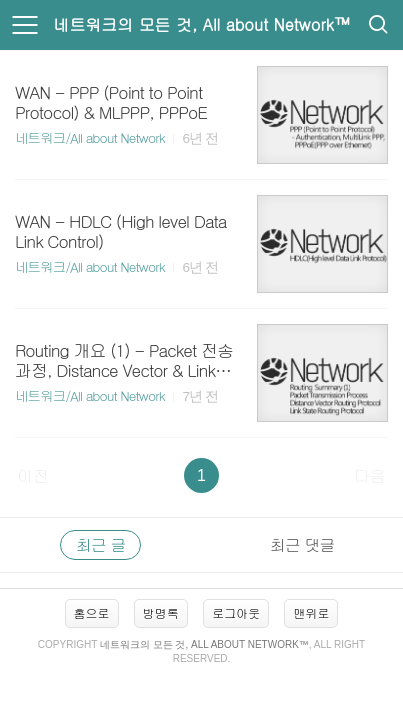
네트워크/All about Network (90, 137)
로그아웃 (236, 612)
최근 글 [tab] (100, 544)
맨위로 (311, 612)
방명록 (161, 612)
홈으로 (92, 612)
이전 (33, 475)
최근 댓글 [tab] (302, 544)
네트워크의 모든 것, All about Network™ (201, 24)
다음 (370, 475)
